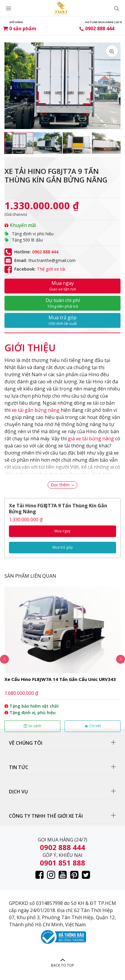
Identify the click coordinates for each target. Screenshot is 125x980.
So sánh (33, 726)
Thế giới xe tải (51, 269)
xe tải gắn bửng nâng (36, 410)
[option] (19, 143)
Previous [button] (4, 659)
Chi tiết (93, 726)
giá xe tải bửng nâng (91, 439)
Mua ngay (62, 286)
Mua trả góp (62, 320)
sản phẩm (23, 28)
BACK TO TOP (62, 965)
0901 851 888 (62, 863)
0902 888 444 (100, 28)
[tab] (30, 345)
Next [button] (121, 659)
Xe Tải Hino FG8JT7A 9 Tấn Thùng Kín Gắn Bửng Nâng (58, 509)
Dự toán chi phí (62, 303)
